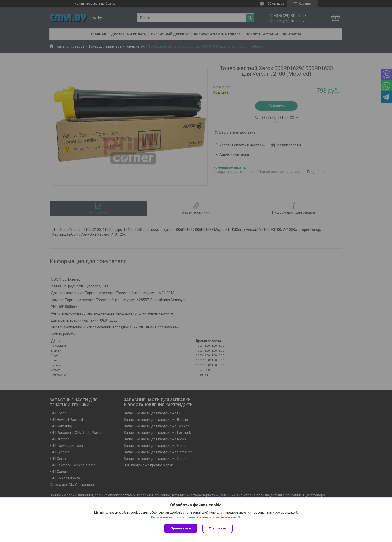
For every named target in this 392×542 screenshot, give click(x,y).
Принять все (181, 528)
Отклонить (218, 528)
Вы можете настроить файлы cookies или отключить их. (194, 517)
